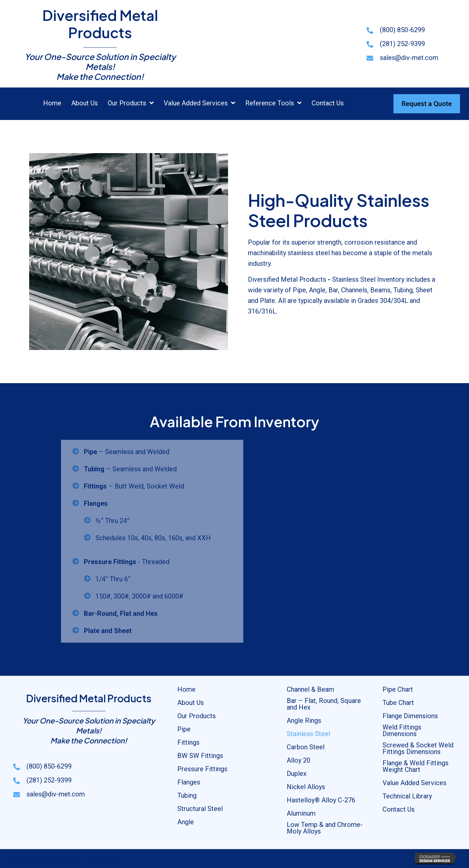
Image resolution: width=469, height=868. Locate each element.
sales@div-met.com (409, 58)
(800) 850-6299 (402, 30)
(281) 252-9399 (402, 44)
